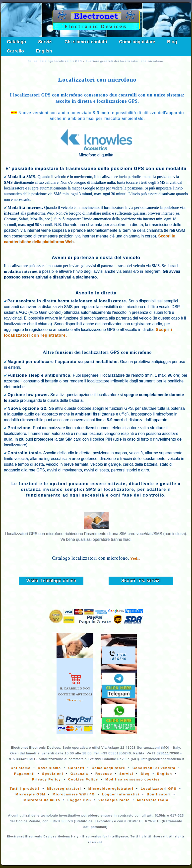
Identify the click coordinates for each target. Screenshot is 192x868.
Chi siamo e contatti (86, 42)
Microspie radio (153, 800)
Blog (172, 42)
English (44, 51)
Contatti (76, 768)
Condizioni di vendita (154, 768)
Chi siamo (21, 768)
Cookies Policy (83, 779)
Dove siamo (49, 768)
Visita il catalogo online (51, 581)
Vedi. (135, 558)
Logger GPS (79, 800)
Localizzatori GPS (159, 789)
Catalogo (17, 42)
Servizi (45, 42)
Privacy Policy (47, 779)
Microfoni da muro (42, 800)
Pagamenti (24, 774)
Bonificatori (159, 794)
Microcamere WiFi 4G (74, 794)
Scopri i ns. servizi (141, 581)
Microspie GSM (30, 794)
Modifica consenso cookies (133, 779)
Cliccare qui (75, 700)
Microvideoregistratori (111, 789)
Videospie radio (114, 800)
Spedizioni (53, 774)
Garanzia (79, 774)
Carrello (15, 51)
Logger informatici (121, 794)
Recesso (104, 774)
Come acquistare (137, 42)
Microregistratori (64, 789)
